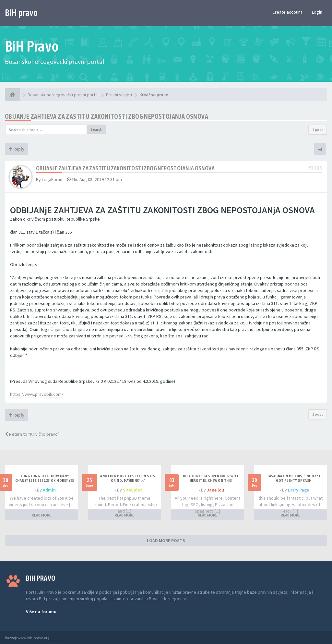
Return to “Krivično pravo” (32, 434)
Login (317, 12)
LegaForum (53, 179)
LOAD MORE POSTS (166, 541)
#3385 (315, 168)
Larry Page (298, 490)
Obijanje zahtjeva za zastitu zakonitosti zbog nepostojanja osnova (107, 116)
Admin (49, 490)
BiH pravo (21, 13)
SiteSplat (132, 490)
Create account (287, 12)
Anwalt (56, 638)
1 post (318, 130)
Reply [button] (17, 149)
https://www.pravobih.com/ (37, 394)
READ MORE (41, 515)
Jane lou (215, 490)
